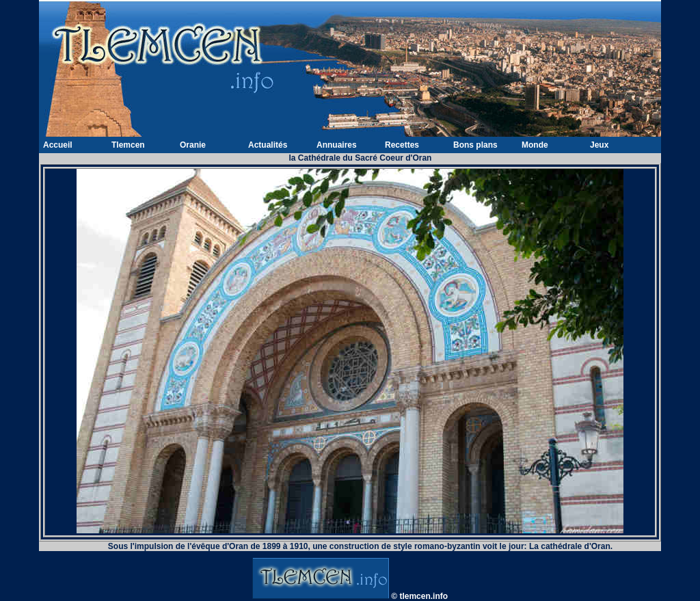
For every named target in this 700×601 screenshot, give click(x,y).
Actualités (268, 145)
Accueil (58, 145)
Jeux (599, 145)
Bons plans (475, 145)
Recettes (402, 145)
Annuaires (337, 145)
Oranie (193, 145)
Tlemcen (128, 145)
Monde (535, 145)
